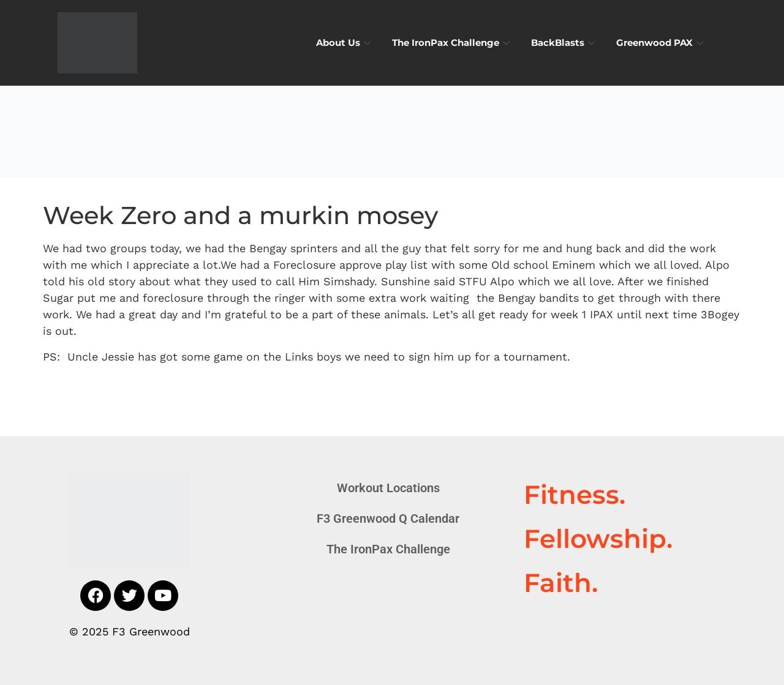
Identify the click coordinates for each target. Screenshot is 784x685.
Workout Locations (388, 488)
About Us (345, 43)
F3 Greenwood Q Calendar (388, 518)
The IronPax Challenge (452, 43)
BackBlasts (564, 43)
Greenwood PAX (661, 43)
